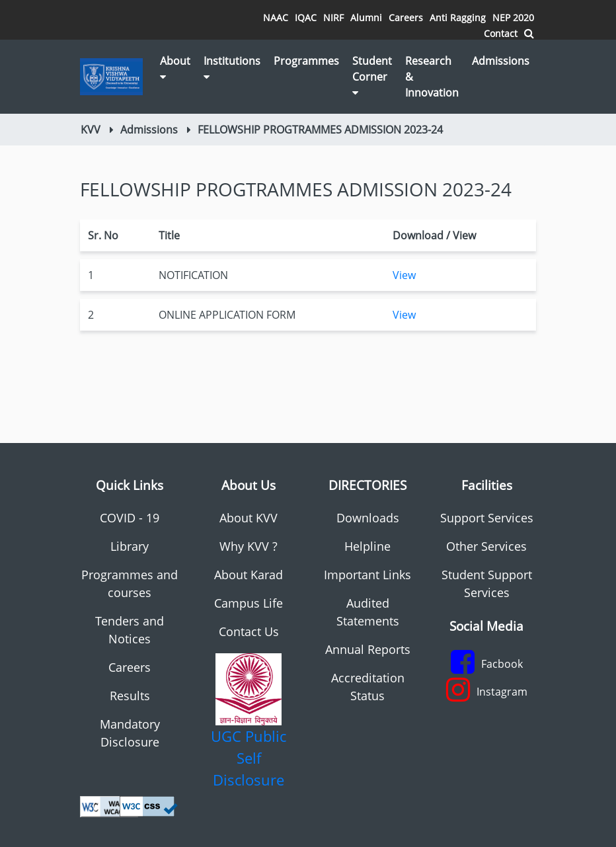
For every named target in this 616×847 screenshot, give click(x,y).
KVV (91, 130)
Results (130, 696)
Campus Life (249, 603)
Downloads (368, 518)
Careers (406, 18)
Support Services (487, 518)
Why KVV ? (249, 546)
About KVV (249, 518)
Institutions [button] (232, 68)
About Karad (249, 575)
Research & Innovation (432, 77)
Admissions (501, 61)
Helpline (367, 546)
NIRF (333, 18)
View (404, 275)
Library (130, 546)
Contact (501, 33)
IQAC (306, 18)
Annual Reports (368, 649)
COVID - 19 (130, 518)
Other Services (486, 546)
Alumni (366, 18)
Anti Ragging (458, 18)
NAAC (276, 18)
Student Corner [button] (372, 76)
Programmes (306, 61)
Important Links (367, 575)
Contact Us (249, 631)
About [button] (175, 68)
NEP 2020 (513, 18)
